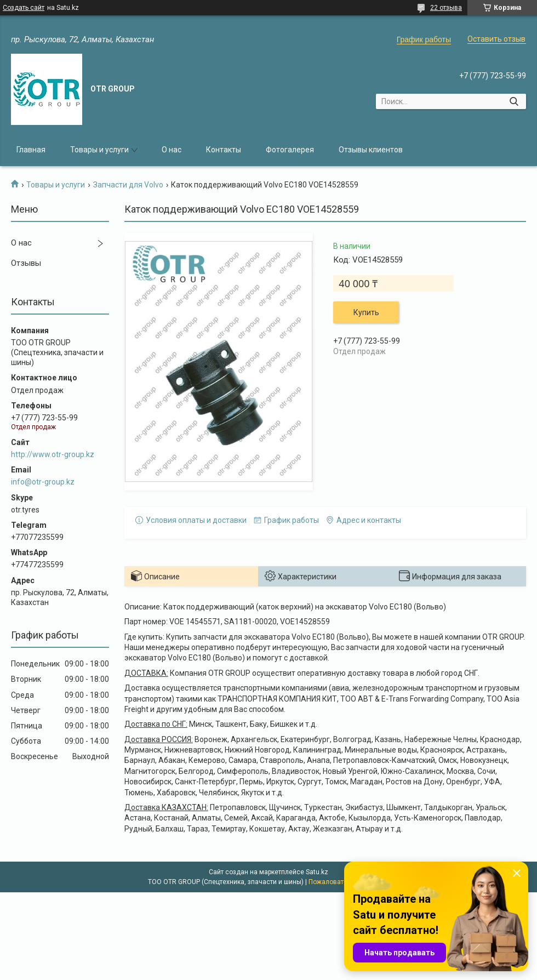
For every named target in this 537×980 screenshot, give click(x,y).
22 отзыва (446, 8)
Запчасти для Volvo (128, 185)
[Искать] (514, 101)
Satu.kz (317, 872)
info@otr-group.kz (43, 482)
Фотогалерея (290, 150)
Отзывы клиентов (371, 150)
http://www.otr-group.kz (53, 454)
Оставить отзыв (496, 39)
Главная (31, 150)
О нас (172, 150)
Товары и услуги (99, 150)
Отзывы (26, 263)
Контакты (224, 150)
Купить (366, 312)
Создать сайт (24, 8)
